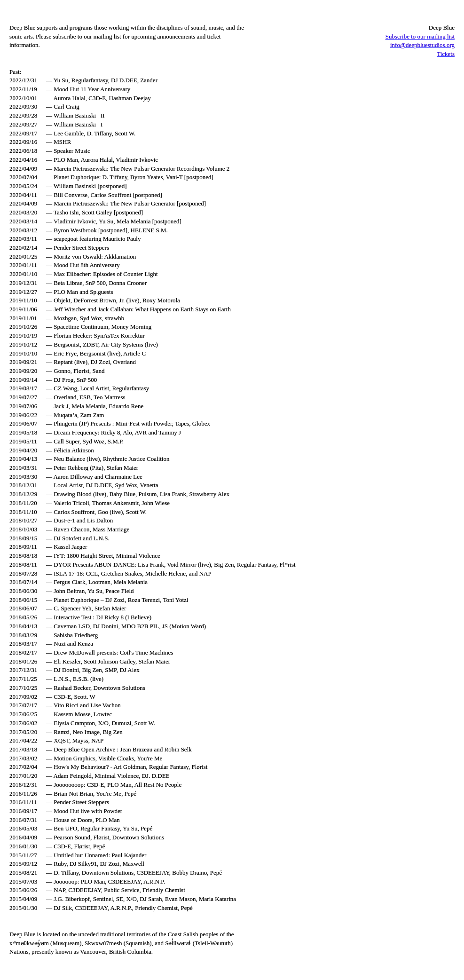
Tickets (446, 54)
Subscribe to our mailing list (420, 36)
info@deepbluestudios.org (422, 45)
